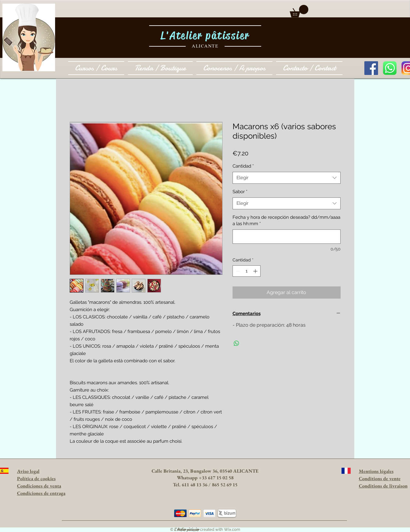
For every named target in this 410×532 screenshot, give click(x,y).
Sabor (240, 192)
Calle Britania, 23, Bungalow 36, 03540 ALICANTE (205, 471)
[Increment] (256, 271)
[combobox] (287, 178)
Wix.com (232, 529)
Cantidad (243, 166)
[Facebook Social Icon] (371, 68)
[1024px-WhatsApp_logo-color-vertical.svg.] (390, 68)
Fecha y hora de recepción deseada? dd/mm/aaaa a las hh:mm (286, 220)
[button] (299, 11)
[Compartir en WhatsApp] (237, 343)
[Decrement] (237, 271)
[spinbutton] (247, 271)
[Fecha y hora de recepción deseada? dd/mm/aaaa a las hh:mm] (287, 237)
